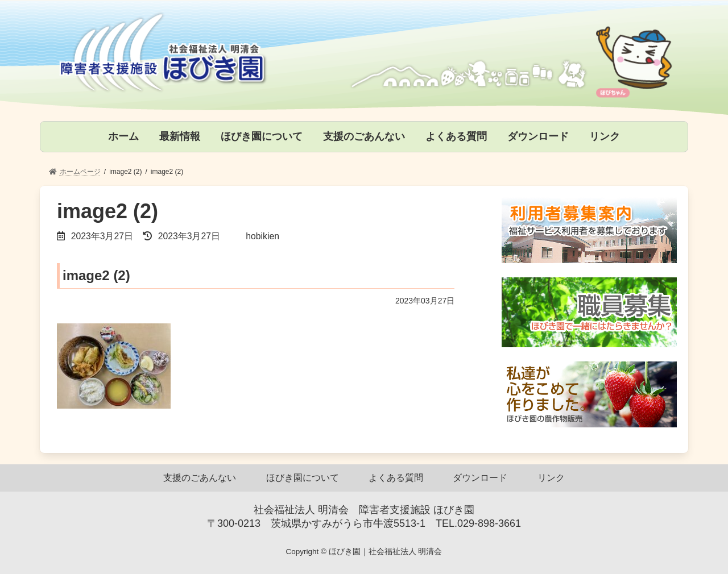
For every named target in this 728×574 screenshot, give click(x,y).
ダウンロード (480, 478)
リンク (551, 478)
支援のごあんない (200, 478)
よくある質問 (396, 478)
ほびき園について (303, 478)
